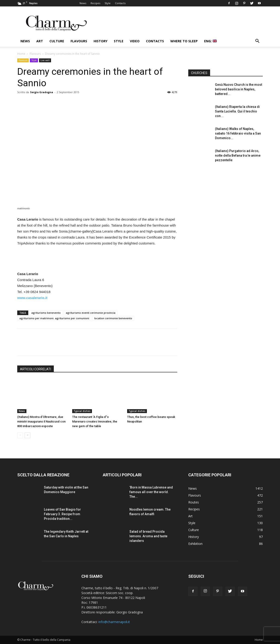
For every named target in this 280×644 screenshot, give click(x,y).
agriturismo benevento (46, 313)
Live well (45, 60)
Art (40, 41)
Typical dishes (82, 411)
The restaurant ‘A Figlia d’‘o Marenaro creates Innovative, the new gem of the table (95, 421)
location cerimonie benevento (113, 318)
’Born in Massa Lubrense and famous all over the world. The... (151, 492)
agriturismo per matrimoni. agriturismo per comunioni (54, 318)
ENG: (210, 41)
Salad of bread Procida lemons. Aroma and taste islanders (148, 536)
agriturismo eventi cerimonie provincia (91, 313)
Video (135, 41)
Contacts (120, 3)
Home (21, 54)
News (83, 3)
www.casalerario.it (32, 298)
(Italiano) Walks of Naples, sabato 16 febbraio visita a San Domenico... (238, 133)
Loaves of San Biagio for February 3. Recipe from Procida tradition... (62, 514)
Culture (57, 41)
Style (108, 3)
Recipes (95, 3)
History (100, 41)
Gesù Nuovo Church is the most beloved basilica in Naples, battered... (239, 89)
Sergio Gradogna (42, 92)
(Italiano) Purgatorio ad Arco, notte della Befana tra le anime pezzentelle (238, 155)
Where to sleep (184, 41)
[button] (257, 42)
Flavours (79, 41)
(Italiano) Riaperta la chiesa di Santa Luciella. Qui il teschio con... (237, 111)
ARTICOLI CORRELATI (36, 369)
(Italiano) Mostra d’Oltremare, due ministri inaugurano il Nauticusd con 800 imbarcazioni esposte (41, 421)
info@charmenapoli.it (114, 622)
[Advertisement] (97, 259)
